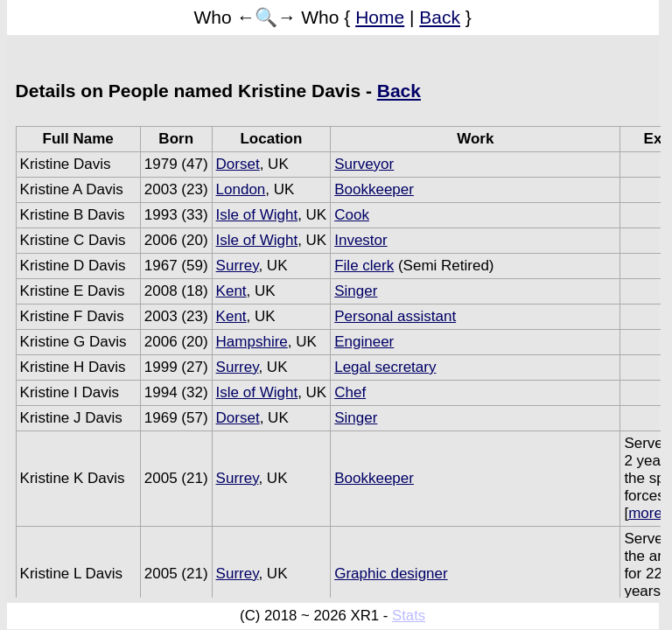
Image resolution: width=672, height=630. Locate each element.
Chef (350, 392)
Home (380, 17)
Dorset (238, 164)
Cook (352, 215)
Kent (231, 291)
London (241, 189)
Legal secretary (385, 367)
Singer (356, 291)
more (645, 513)
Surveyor (364, 164)
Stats (409, 616)
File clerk (364, 266)
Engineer (364, 342)
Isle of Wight (257, 215)
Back (440, 17)
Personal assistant (395, 316)
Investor (360, 240)
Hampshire (252, 342)
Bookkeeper (374, 189)
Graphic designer (391, 574)
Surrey (238, 266)
